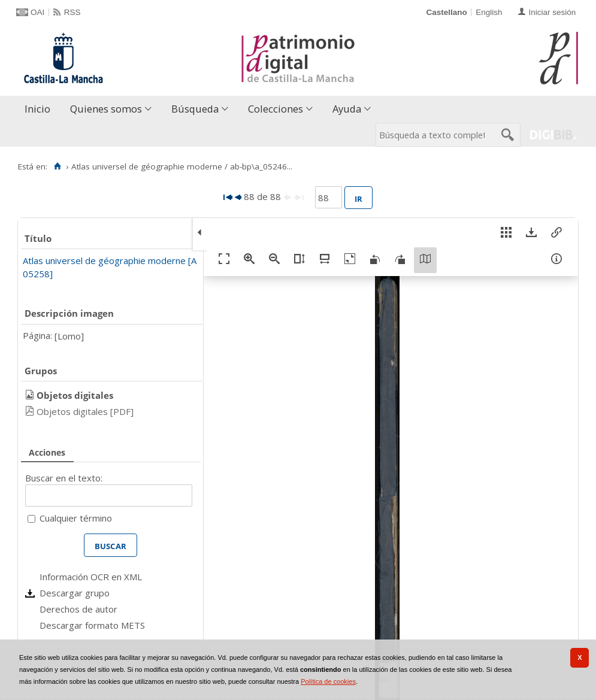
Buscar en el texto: (64, 478)
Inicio (37, 109)
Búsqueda (195, 109)
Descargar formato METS (92, 625)
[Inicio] (57, 166)
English (489, 12)
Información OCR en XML (91, 577)
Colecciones (276, 109)
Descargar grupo (75, 593)
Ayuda (347, 109)
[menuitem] (40, 109)
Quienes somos (106, 109)
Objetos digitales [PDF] (85, 411)
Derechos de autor (78, 609)
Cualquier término (76, 518)
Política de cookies (328, 681)
